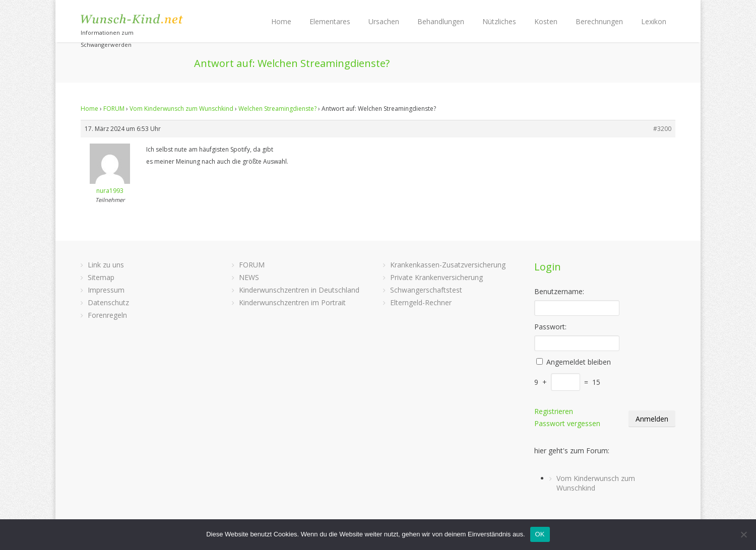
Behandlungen (441, 21)
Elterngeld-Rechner (421, 302)
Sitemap (101, 277)
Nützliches (499, 21)
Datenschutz (108, 302)
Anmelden (652, 419)
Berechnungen (599, 21)
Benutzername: (559, 291)
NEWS (249, 277)
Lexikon (654, 21)
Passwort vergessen (567, 423)
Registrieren (554, 411)
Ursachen (384, 21)
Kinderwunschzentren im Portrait (292, 302)
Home (281, 21)
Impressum (106, 290)
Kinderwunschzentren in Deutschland (299, 290)
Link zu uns (106, 265)
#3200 (662, 129)
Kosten (546, 21)
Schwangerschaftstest (426, 290)
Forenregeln (107, 315)
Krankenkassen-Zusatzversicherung (448, 265)
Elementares (330, 21)
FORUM (114, 109)
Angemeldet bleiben (579, 362)
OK (540, 534)
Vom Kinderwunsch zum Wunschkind (181, 109)
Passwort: (550, 327)
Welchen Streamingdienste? (277, 109)
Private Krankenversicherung (436, 277)
